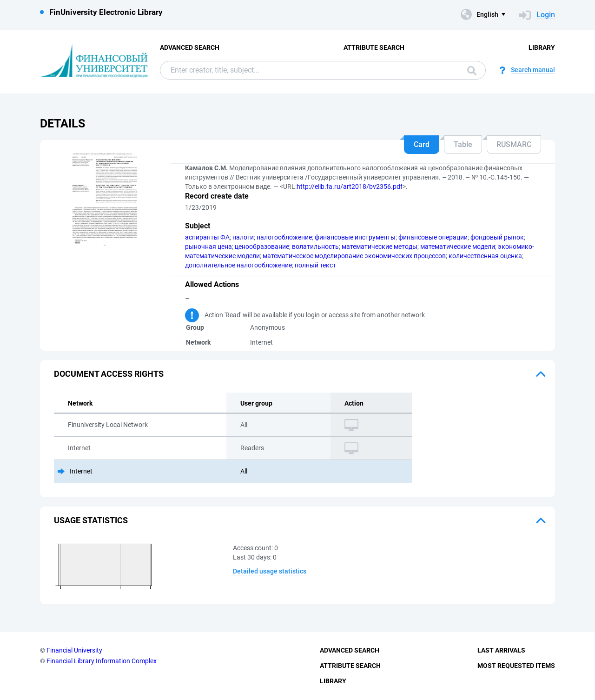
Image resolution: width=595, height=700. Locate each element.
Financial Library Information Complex (102, 661)
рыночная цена (208, 247)
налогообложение (284, 237)
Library (542, 47)
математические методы (380, 247)
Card (422, 144)
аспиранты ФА (207, 237)
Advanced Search (190, 47)
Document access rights (109, 374)
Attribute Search (374, 47)
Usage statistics (91, 520)
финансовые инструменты (355, 237)
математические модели (458, 247)
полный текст (315, 265)
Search (472, 71)
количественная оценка (485, 256)
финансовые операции (433, 237)
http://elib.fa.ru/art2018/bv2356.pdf (350, 187)
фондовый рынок (497, 237)
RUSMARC (514, 144)
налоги (243, 237)
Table (463, 144)
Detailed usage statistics (270, 571)
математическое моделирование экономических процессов (354, 256)
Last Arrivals (501, 650)
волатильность (315, 247)
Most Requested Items (516, 666)
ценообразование (262, 247)
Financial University (74, 650)
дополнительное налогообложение (238, 265)
